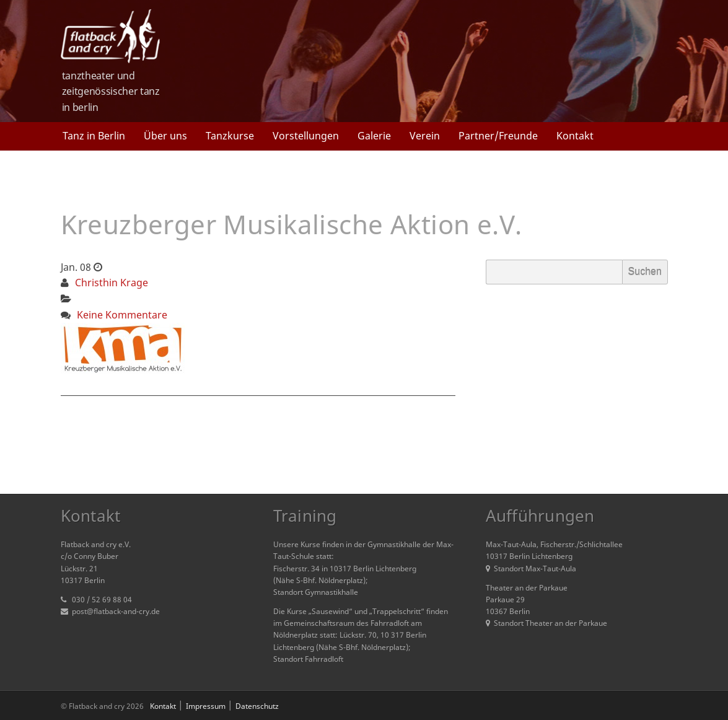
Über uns (165, 136)
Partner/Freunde (498, 136)
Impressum (206, 706)
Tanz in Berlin (94, 136)
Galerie (374, 136)
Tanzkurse (230, 136)
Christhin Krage (112, 283)
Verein (425, 136)
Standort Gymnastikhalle (316, 592)
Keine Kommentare (122, 315)
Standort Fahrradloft (308, 659)
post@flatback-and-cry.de (116, 611)
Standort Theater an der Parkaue (546, 623)
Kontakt (575, 136)
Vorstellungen (306, 136)
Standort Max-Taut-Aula (531, 569)
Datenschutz (257, 706)
